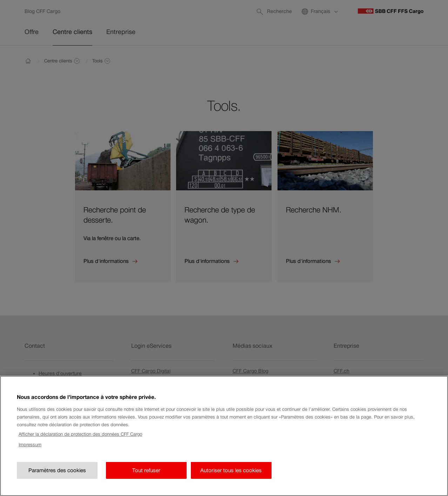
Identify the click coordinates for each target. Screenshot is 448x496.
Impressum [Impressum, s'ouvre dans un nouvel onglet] (30, 453)
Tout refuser (146, 478)
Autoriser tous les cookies (231, 478)
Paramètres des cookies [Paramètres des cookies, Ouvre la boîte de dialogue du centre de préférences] (57, 478)
